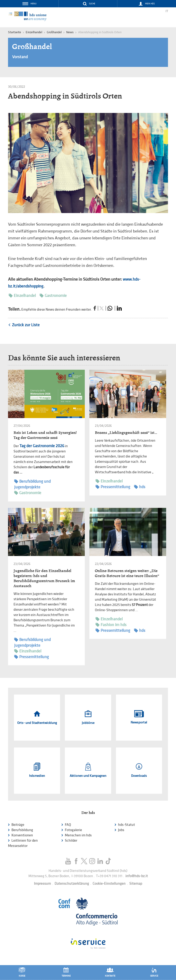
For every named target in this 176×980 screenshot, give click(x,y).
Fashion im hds (111, 625)
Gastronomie (53, 296)
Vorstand (20, 57)
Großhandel (54, 32)
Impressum (42, 884)
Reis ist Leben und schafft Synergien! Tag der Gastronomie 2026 (45, 435)
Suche (92, 4)
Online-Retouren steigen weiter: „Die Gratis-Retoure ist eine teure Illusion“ (127, 573)
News (70, 32)
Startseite (15, 32)
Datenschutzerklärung (72, 884)
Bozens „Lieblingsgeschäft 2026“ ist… (126, 433)
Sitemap (136, 884)
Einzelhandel (22, 296)
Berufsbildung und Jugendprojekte (32, 484)
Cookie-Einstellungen (109, 884)
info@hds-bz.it (137, 876)
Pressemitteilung (113, 487)
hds (140, 487)
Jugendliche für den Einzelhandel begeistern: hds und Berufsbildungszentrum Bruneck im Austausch (44, 578)
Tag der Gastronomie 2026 (42, 446)
